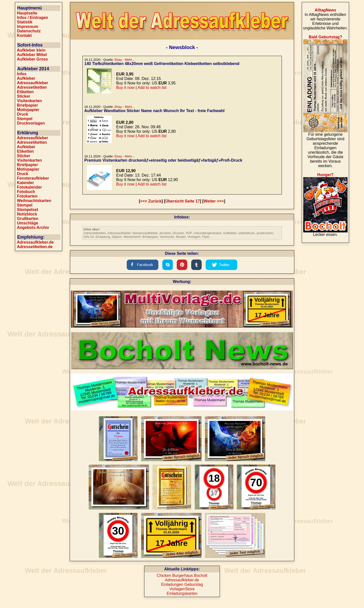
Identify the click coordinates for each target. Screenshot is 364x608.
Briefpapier (27, 105)
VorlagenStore (182, 589)
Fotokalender (29, 187)
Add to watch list (152, 88)
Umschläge (28, 223)
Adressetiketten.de (35, 247)
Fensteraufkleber (33, 178)
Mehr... (130, 60)
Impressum (28, 27)
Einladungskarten (182, 593)
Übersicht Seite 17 (183, 201)
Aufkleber (26, 78)
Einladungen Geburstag (182, 584)
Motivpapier (28, 110)
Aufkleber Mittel (32, 55)
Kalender (25, 183)
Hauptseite (27, 13)
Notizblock (27, 214)
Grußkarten (28, 219)
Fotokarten (27, 196)
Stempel (25, 119)
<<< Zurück (151, 201)
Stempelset (28, 210)
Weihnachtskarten (34, 201)
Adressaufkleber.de (35, 242)
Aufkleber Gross (32, 59)
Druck (23, 114)
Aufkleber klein (31, 50)
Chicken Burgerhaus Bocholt (182, 575)
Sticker (24, 96)
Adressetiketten (32, 87)
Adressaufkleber (32, 83)
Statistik (25, 22)
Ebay (118, 60)
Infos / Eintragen (32, 18)
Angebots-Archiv (33, 228)
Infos (22, 74)
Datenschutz (29, 31)
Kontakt (24, 35)
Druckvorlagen (31, 123)
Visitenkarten (29, 101)
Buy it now (125, 88)
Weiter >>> (214, 201)
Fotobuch (26, 192)
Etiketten (25, 92)
